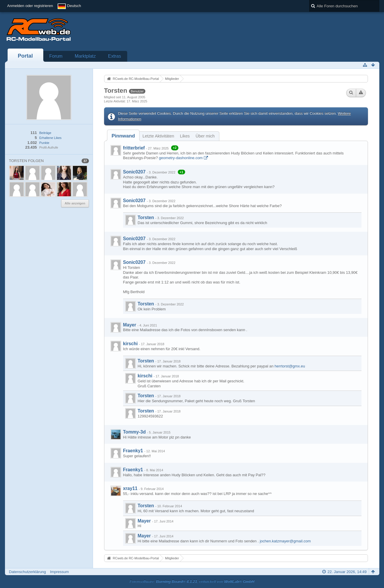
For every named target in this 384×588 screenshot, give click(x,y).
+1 (181, 172)
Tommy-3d (135, 432)
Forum (56, 56)
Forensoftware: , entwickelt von (192, 581)
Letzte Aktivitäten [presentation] (158, 136)
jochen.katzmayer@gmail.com (285, 541)
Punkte (44, 143)
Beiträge (45, 133)
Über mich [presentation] (205, 136)
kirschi (130, 344)
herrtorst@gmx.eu (290, 366)
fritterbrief (134, 148)
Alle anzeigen (75, 203)
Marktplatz (85, 56)
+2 (175, 148)
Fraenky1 (133, 451)
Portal (25, 56)
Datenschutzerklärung (27, 572)
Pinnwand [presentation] (123, 136)
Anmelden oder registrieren (30, 6)
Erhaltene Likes (50, 138)
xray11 (130, 488)
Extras (115, 56)
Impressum (59, 572)
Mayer (130, 325)
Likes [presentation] (185, 136)
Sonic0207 (134, 172)
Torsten (146, 218)
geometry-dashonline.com (181, 158)
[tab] (123, 136)
